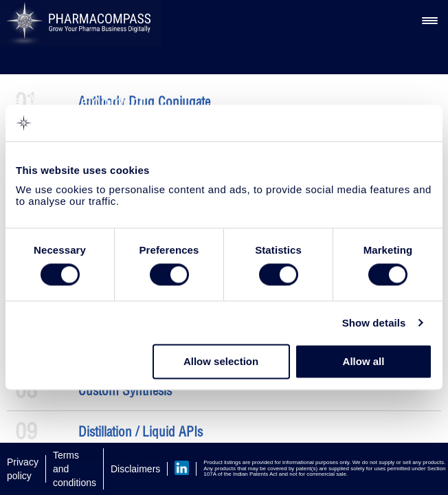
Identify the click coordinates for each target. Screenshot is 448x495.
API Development (86, 101)
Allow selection (221, 362)
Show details (374, 323)
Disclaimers (135, 469)
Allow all (364, 362)
